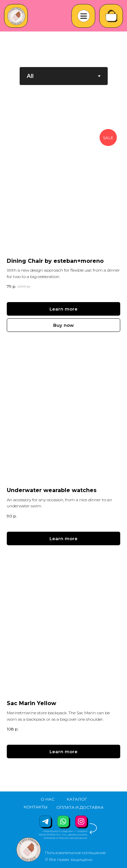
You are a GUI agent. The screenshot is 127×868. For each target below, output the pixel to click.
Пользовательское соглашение (75, 853)
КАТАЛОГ (77, 799)
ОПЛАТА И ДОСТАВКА (80, 807)
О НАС (48, 799)
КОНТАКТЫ (36, 807)
